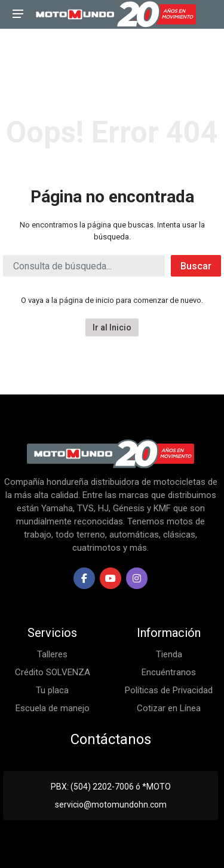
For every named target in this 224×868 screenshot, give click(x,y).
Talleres (52, 654)
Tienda (169, 654)
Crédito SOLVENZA (53, 672)
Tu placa (52, 690)
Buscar (196, 266)
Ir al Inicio (112, 327)
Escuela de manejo (53, 708)
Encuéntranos (169, 672)
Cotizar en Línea (169, 708)
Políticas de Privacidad (169, 690)
